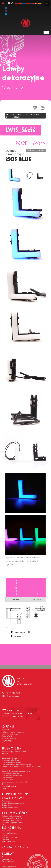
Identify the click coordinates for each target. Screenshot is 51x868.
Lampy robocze (8, 777)
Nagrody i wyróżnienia (10, 734)
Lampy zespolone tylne (10, 773)
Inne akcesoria (7, 780)
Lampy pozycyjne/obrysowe (12, 758)
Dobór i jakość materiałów (12, 816)
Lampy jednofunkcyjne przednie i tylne (16, 771)
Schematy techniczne (10, 833)
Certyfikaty (6, 839)
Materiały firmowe (8, 842)
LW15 (8, 117)
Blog (4, 743)
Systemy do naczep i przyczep (13, 803)
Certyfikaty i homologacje (11, 820)
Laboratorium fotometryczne (12, 818)
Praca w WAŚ (7, 736)
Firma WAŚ (6, 730)
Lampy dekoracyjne (32, 115)
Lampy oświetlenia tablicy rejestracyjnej (16, 764)
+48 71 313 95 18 (13, 693)
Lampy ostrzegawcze (10, 756)
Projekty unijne (7, 741)
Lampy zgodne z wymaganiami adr (15, 782)
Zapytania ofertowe (9, 738)
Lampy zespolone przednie (12, 775)
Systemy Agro (7, 805)
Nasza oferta (16, 115)
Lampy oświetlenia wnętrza (12, 762)
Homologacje (7, 831)
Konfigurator (6, 801)
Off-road (5, 784)
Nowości (5, 754)
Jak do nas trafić (8, 861)
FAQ (4, 825)
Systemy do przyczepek (10, 807)
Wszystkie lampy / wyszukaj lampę (14, 751)
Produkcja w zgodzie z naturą (13, 823)
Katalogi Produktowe (10, 837)
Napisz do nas (7, 859)
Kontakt (5, 857)
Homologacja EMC (20, 632)
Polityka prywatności (9, 867)
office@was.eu (12, 696)
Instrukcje (16, 636)
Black (4, 788)
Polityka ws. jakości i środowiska (13, 732)
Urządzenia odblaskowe (11, 760)
